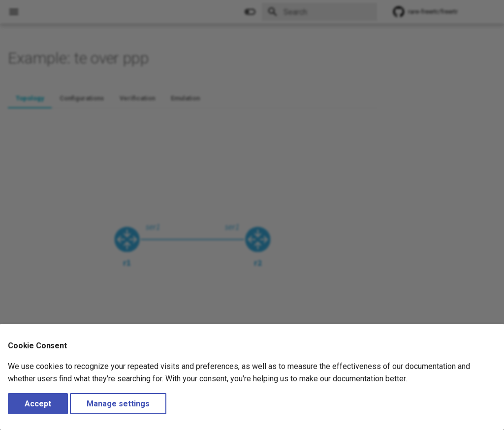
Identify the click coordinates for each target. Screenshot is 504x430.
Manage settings (118, 404)
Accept (38, 404)
